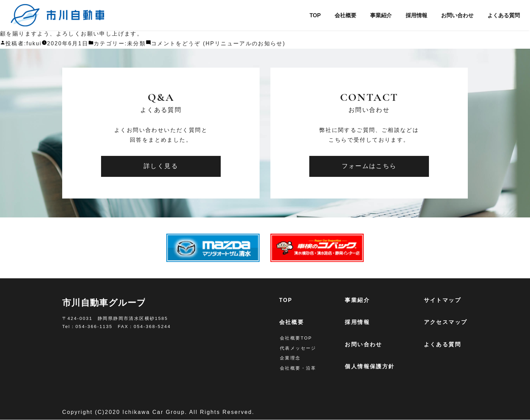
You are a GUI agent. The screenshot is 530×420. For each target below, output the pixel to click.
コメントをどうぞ (219, 43)
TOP (304, 15)
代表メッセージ (298, 348)
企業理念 (290, 358)
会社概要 (336, 15)
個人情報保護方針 (370, 367)
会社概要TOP (296, 338)
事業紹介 (373, 15)
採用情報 (410, 15)
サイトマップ (443, 300)
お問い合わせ (453, 15)
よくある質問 (502, 15)
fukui (34, 43)
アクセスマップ (446, 322)
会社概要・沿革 (298, 368)
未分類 (137, 43)
